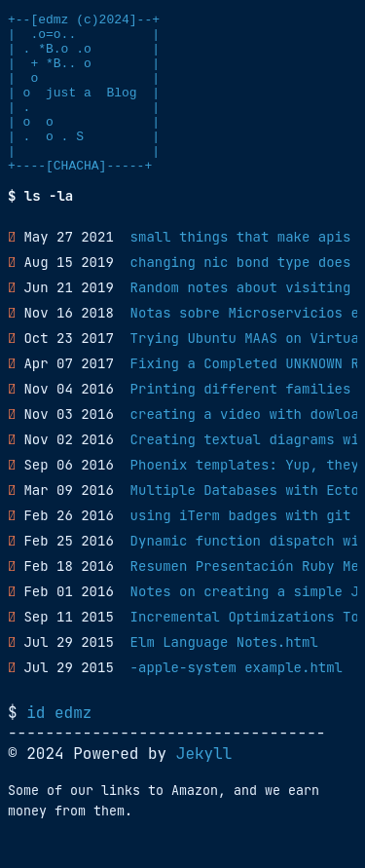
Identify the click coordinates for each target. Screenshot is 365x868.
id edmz (59, 745)
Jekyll (204, 786)
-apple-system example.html (237, 699)
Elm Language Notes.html (224, 674)
